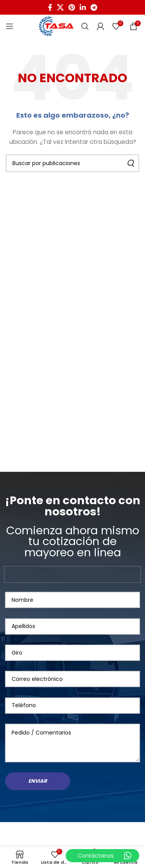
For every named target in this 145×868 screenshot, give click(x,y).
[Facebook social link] (50, 7)
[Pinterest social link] (72, 7)
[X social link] (60, 7)
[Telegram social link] (94, 7)
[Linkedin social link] (83, 7)
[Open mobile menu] (10, 26)
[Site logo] (56, 26)
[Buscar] (85, 26)
